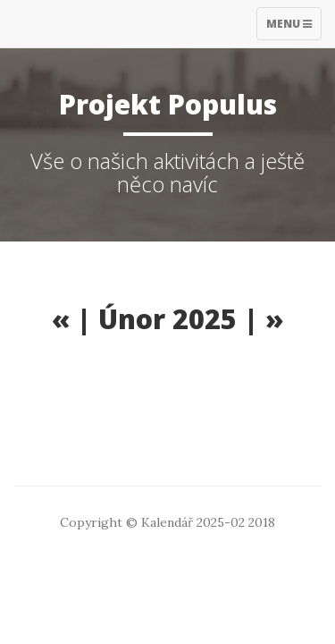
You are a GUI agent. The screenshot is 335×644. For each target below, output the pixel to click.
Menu (293, 28)
